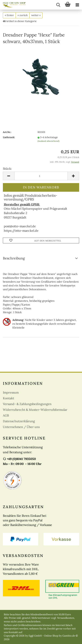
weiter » (36, 15)
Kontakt (8, 398)
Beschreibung (14, 258)
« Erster (9, 15)
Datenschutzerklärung (19, 421)
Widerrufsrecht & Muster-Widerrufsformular (35, 410)
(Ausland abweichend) (48, 141)
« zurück (23, 15)
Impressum (11, 392)
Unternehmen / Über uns (21, 427)
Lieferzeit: (9, 137)
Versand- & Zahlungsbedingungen (27, 404)
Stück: (7, 169)
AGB (6, 415)
